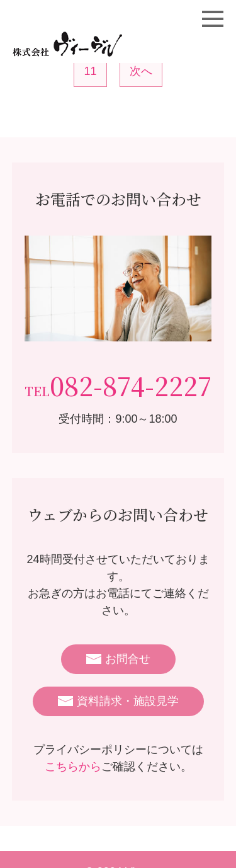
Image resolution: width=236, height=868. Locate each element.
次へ (141, 71)
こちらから (73, 767)
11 (90, 71)
